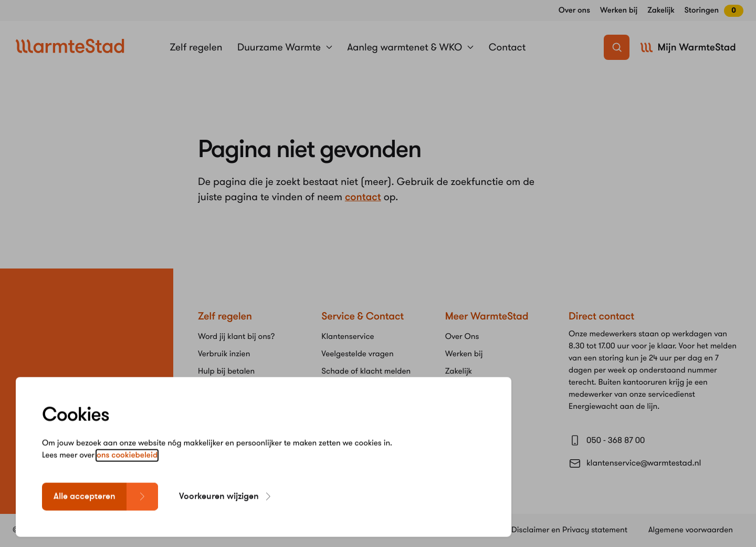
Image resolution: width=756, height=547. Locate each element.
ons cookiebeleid (127, 472)
